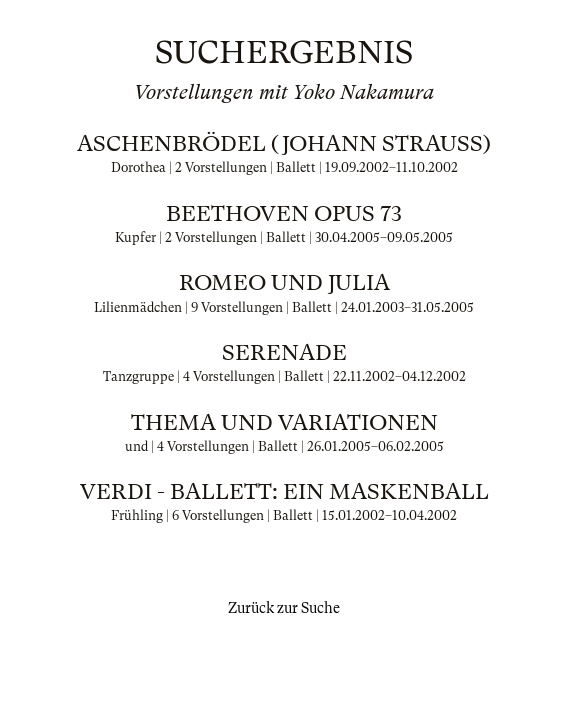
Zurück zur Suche (284, 608)
